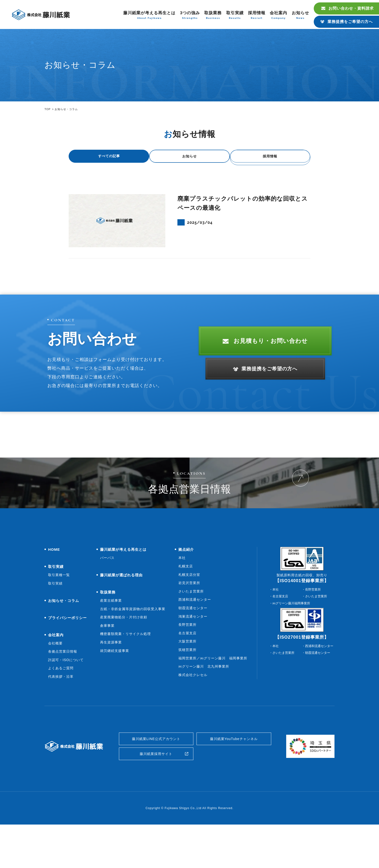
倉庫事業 (107, 664)
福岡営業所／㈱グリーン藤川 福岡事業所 (213, 697)
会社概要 (55, 682)
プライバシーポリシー (67, 656)
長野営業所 (187, 663)
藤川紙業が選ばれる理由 (121, 614)
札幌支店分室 (189, 613)
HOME (54, 588)
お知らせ (300, 15)
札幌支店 (186, 605)
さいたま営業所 (191, 630)
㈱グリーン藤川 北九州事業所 (204, 705)
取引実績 (235, 15)
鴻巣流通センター (193, 655)
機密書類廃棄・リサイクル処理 (125, 672)
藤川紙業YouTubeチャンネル (234, 779)
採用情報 (257, 15)
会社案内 (278, 15)
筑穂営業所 (187, 688)
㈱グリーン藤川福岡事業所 (291, 642)
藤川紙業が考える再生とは (149, 15)
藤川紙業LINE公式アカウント (156, 779)
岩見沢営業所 (189, 621)
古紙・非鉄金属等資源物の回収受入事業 (133, 648)
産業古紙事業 (111, 639)
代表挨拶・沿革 (61, 715)
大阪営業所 (187, 680)
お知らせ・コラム (64, 639)
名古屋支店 (187, 672)
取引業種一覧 (59, 614)
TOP (47, 109)
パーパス (107, 596)
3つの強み (190, 15)
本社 (182, 596)
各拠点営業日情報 (63, 690)
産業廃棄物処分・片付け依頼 (124, 656)
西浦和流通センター (195, 638)
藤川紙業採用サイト (156, 796)
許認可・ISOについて (66, 699)
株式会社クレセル (193, 713)
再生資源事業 (111, 681)
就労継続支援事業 (115, 689)
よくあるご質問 (61, 707)
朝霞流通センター (193, 647)
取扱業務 (213, 15)
